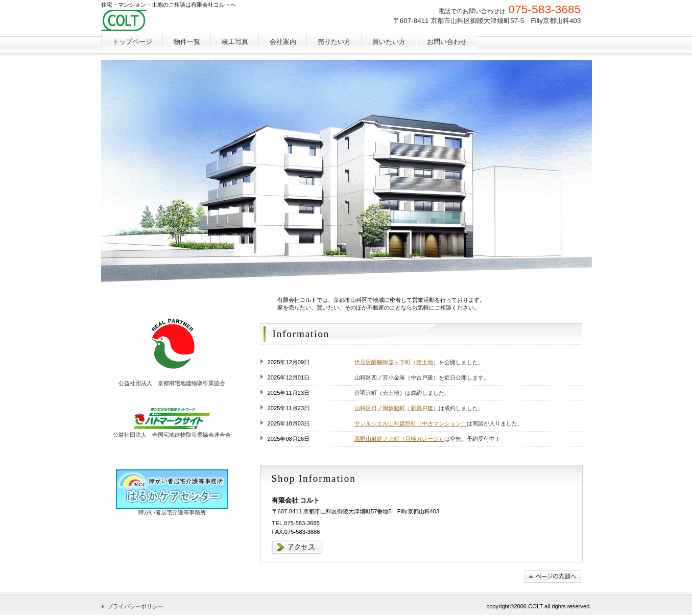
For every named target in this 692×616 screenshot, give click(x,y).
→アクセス (298, 547)
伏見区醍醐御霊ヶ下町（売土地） (397, 362)
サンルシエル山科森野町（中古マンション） (411, 423)
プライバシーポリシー (135, 606)
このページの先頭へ (553, 576)
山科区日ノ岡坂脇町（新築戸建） (397, 408)
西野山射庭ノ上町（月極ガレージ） (399, 439)
